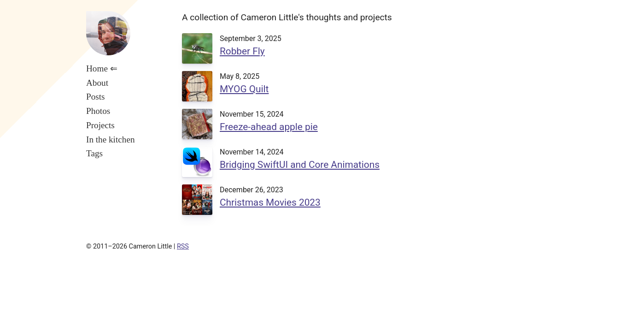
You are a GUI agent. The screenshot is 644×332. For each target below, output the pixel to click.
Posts (96, 97)
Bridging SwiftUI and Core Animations (300, 165)
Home (97, 68)
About (97, 83)
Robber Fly (242, 51)
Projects (100, 125)
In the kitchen (111, 139)
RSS (183, 246)
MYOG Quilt (244, 89)
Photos (98, 111)
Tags (94, 153)
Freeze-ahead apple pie (269, 127)
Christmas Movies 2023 (270, 202)
